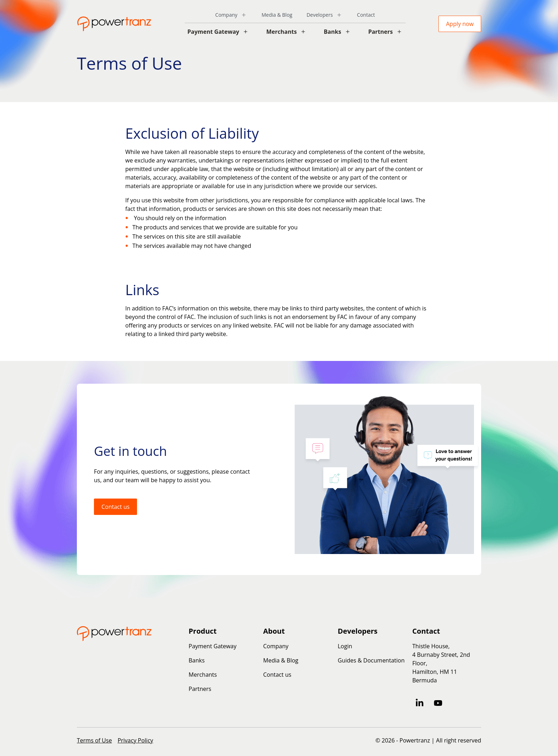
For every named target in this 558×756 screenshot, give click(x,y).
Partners (381, 32)
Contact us (115, 507)
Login (345, 646)
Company (226, 15)
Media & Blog (277, 15)
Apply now (460, 24)
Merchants (281, 32)
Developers (320, 15)
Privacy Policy (135, 740)
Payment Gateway (214, 32)
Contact (366, 15)
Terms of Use (94, 740)
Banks (333, 32)
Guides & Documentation (371, 660)
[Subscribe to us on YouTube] (438, 703)
